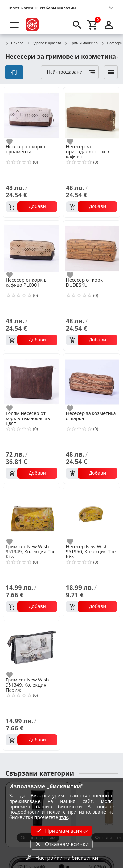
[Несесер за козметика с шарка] (92, 382)
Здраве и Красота (44, 43)
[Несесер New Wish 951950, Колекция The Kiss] (92, 515)
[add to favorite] (13, 142)
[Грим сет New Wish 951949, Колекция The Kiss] (31, 515)
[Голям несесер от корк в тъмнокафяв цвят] (31, 382)
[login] (109, 25)
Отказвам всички (61, 844)
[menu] (14, 25)
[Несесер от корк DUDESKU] (92, 248)
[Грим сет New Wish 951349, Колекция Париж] (31, 648)
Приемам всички (61, 831)
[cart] (93, 25)
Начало (14, 43)
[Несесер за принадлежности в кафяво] (92, 115)
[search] (77, 25)
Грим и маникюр (81, 43)
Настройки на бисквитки (61, 858)
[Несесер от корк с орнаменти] (31, 115)
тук (63, 817)
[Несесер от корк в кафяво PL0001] (31, 248)
